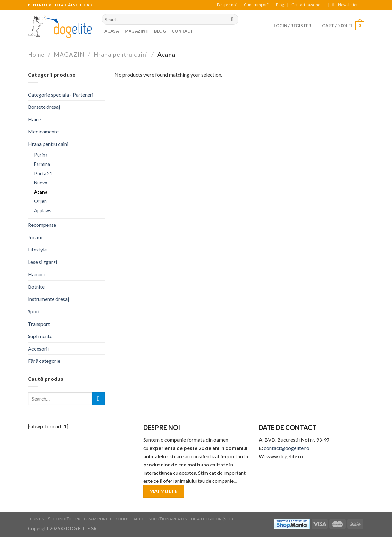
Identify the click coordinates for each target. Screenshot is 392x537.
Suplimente (40, 336)
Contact (183, 31)
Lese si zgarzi (42, 262)
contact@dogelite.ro (287, 448)
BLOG (160, 31)
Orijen (40, 201)
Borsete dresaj (44, 107)
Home (36, 55)
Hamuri (36, 274)
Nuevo (41, 183)
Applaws (43, 211)
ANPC (139, 519)
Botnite (36, 287)
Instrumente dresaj (48, 299)
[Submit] (232, 20)
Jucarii (35, 237)
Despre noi (227, 5)
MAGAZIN (137, 31)
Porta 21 (43, 173)
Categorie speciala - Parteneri (61, 94)
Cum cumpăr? (256, 5)
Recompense (42, 225)
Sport (34, 311)
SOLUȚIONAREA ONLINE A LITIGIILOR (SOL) (191, 519)
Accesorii (38, 349)
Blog (280, 5)
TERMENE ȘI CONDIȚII (50, 519)
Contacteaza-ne (306, 5)
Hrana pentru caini (121, 55)
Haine (34, 119)
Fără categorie (44, 361)
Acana (41, 192)
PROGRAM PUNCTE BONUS (102, 519)
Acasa (112, 31)
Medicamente (43, 131)
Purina (41, 155)
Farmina (42, 164)
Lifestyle (37, 249)
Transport (39, 324)
